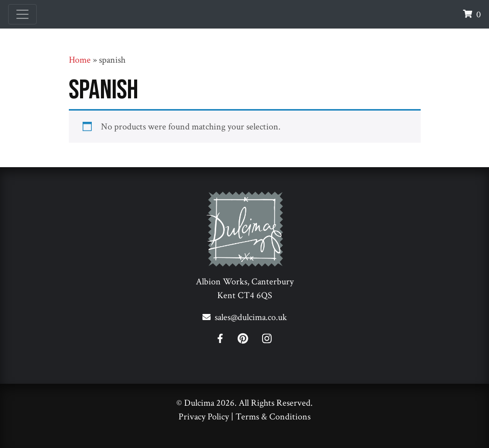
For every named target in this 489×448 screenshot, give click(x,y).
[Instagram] (267, 340)
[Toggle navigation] (22, 14)
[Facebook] (226, 340)
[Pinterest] (249, 340)
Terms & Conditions (273, 417)
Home (80, 60)
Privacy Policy (204, 417)
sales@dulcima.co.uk (251, 317)
